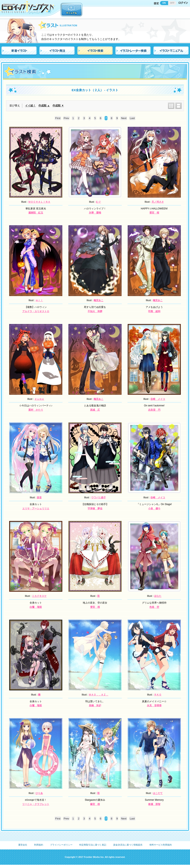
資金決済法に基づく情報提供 (128, 845)
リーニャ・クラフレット (36, 804)
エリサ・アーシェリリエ (36, 509)
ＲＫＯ (158, 695)
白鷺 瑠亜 (36, 607)
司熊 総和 (154, 311)
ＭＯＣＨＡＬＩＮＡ (39, 202)
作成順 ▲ (44, 106)
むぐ (98, 202)
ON (164, 3)
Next (124, 118)
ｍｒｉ (39, 300)
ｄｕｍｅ (39, 399)
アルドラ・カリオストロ (36, 311)
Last (132, 118)
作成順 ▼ (58, 106)
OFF (172, 3)
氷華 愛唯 (95, 213)
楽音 (39, 498)
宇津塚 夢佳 (95, 509)
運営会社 (23, 845)
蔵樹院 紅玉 (36, 213)
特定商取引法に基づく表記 (93, 845)
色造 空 (154, 607)
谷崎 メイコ (158, 399)
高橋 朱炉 (95, 705)
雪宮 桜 (154, 213)
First (58, 118)
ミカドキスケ (39, 596)
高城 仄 (95, 410)
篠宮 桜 (95, 804)
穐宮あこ (98, 300)
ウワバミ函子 (98, 498)
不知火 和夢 (95, 311)
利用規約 (39, 845)
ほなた (158, 596)
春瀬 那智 (154, 804)
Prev (66, 118)
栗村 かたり (36, 410)
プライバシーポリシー (61, 845)
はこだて (158, 793)
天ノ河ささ (158, 202)
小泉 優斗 (154, 509)
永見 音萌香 (154, 705)
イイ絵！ (30, 106)
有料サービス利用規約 (161, 845)
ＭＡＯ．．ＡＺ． (98, 695)
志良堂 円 (154, 410)
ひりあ (39, 793)
